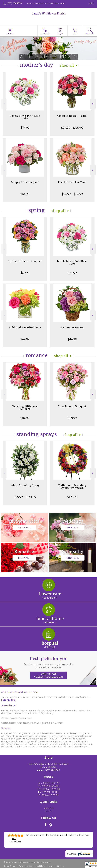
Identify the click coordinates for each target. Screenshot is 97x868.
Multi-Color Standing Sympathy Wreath (72, 486)
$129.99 (72, 497)
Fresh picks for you (49, 662)
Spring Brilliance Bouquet (25, 261)
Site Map (60, 866)
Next (93, 104)
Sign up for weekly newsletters (49, 675)
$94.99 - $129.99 (72, 128)
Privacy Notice (25, 866)
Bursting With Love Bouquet (25, 408)
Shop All (67, 66)
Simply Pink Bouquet (25, 182)
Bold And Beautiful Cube (25, 327)
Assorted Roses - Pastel (72, 116)
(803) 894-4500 (14, 3)
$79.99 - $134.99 (25, 497)
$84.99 (25, 418)
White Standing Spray (25, 485)
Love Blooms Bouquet (72, 406)
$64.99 (25, 194)
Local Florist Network (44, 866)
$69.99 (25, 273)
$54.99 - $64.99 (72, 194)
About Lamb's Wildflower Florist (19, 692)
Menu (10, 33)
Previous (4, 104)
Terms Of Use (10, 866)
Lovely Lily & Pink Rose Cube (25, 117)
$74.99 (25, 128)
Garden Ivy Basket (72, 327)
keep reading (8, 700)
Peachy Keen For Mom (72, 182)
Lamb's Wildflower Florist (49, 13)
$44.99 (25, 339)
